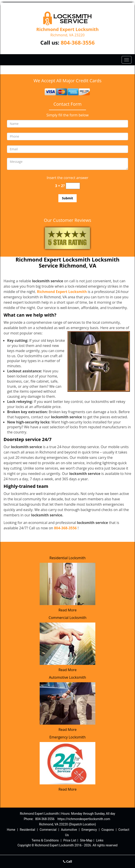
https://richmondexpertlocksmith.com (84, 819)
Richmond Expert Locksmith (62, 292)
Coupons (108, 830)
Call (68, 861)
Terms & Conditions (45, 840)
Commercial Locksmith (67, 618)
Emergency (89, 830)
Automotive (69, 830)
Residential (28, 830)
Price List (70, 840)
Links (100, 840)
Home (11, 830)
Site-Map (86, 840)
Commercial (48, 830)
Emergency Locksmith (68, 737)
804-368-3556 (78, 42)
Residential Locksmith (67, 558)
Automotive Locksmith (68, 677)
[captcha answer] (73, 186)
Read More (67, 610)
